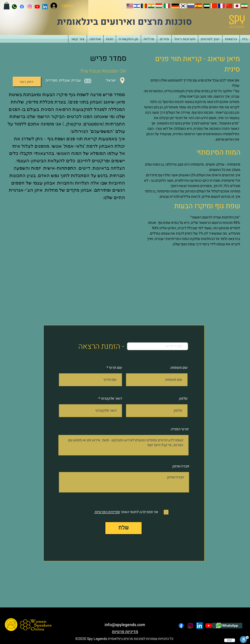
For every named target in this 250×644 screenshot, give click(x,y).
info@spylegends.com (125, 625)
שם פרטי (115, 368)
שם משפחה (179, 368)
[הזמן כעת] (27, 82)
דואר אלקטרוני (111, 399)
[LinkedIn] (45, 7)
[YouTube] (37, 7)
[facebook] (22, 7)
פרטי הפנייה (179, 429)
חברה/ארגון (180, 466)
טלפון (183, 399)
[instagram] (30, 7)
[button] (7, 6)
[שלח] (123, 528)
